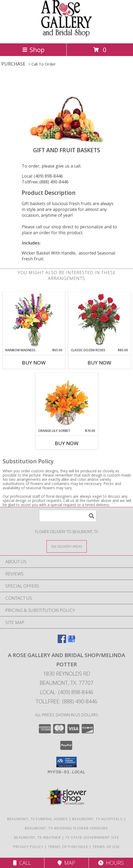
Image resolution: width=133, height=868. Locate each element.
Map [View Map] (66, 863)
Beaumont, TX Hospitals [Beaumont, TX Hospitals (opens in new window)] (97, 819)
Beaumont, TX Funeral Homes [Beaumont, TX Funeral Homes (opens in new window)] (38, 819)
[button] (66, 762)
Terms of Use (106, 847)
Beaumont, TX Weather (37, 837)
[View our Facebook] (62, 641)
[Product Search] (68, 516)
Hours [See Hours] (111, 863)
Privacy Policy (28, 847)
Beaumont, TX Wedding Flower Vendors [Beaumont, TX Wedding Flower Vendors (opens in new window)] (66, 828)
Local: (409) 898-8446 (42, 176)
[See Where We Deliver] (67, 546)
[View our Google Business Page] (71, 641)
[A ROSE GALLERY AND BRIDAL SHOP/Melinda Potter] (66, 36)
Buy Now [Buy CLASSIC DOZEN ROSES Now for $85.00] (99, 363)
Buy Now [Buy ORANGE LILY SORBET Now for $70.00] (67, 443)
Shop (33, 50)
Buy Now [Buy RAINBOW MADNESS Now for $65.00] (34, 363)
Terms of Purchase (68, 847)
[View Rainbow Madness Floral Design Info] (34, 320)
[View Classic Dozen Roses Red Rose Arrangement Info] (99, 320)
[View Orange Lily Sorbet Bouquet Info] (66, 401)
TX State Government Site (92, 837)
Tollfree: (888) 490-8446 (45, 182)
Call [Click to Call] (22, 863)
